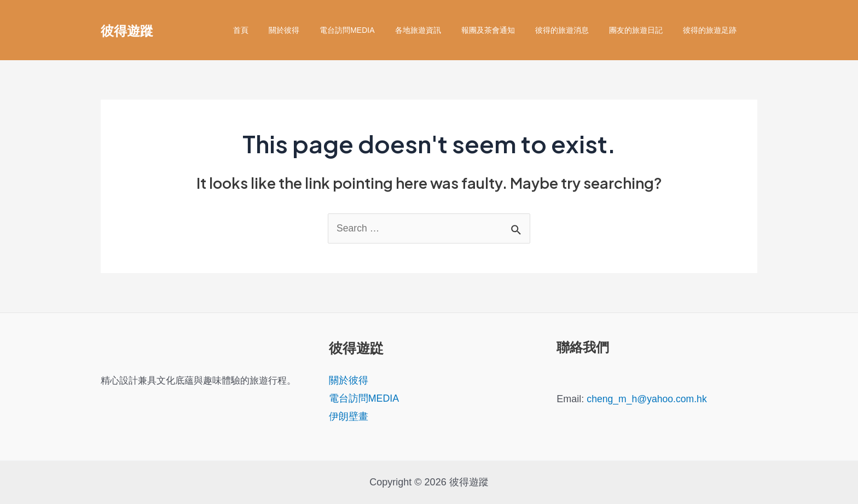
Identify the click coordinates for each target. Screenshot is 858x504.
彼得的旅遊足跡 (712, 30)
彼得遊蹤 (127, 30)
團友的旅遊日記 (643, 30)
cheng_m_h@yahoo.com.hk (648, 399)
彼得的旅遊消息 (574, 30)
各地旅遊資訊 (440, 30)
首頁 (278, 30)
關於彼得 (316, 30)
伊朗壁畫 (349, 417)
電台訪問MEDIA (374, 30)
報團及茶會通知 (505, 30)
